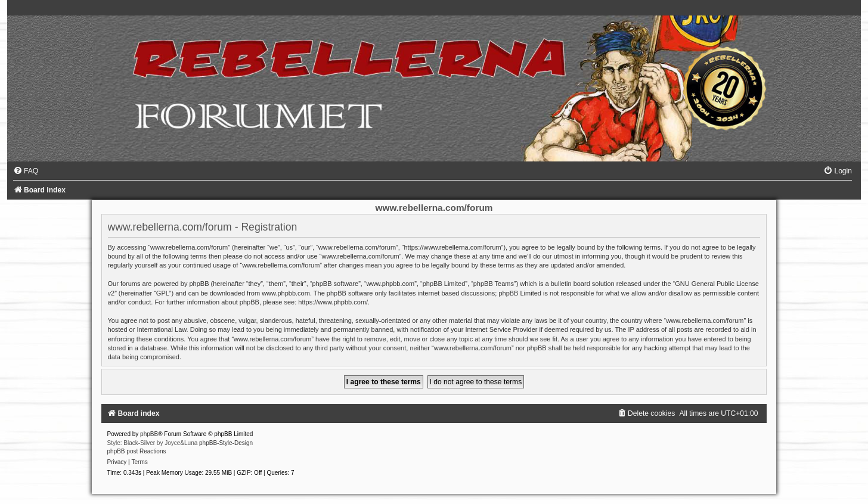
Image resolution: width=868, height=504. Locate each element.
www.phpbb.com (286, 293)
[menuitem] (26, 171)
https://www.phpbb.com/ (333, 302)
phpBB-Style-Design (226, 443)
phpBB (149, 434)
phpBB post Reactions (137, 451)
